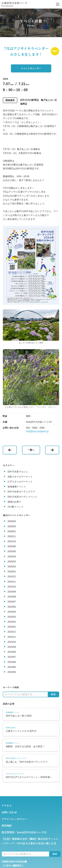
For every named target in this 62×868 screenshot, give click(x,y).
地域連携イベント (17, 487)
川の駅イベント (16, 507)
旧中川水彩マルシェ (18, 472)
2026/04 (12, 521)
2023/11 (12, 637)
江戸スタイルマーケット (20, 482)
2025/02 (12, 567)
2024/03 (12, 617)
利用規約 (7, 825)
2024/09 (12, 592)
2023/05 (12, 667)
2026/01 (12, 531)
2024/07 (12, 602)
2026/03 (12, 526)
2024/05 (12, 607)
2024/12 (12, 577)
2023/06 (12, 662)
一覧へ (31, 450)
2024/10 (12, 587)
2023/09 (12, 647)
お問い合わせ (9, 812)
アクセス (7, 805)
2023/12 (12, 632)
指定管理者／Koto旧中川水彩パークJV (24, 832)
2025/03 (12, 562)
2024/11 (12, 582)
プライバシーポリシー (14, 819)
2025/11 (12, 536)
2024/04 (12, 612)
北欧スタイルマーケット (20, 477)
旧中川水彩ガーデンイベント (22, 497)
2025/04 (12, 557)
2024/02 (12, 622)
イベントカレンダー (31, 68)
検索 (53, 694)
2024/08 (12, 597)
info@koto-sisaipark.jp (37, 431)
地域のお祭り (14, 502)
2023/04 (12, 672)
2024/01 (12, 627)
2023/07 (12, 657)
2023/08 (12, 652)
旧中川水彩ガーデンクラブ (21, 492)
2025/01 (12, 572)
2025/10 (12, 541)
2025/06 (12, 546)
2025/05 (12, 551)
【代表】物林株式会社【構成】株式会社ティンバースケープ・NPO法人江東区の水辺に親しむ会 (30, 841)
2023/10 (12, 642)
